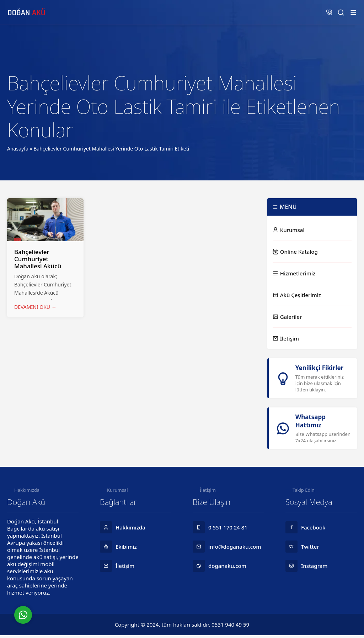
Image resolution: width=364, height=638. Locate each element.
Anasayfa (18, 149)
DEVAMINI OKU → (35, 307)
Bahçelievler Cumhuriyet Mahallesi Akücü (38, 259)
